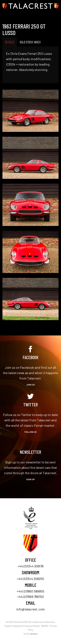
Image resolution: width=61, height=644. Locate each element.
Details (10, 42)
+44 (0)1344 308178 (31, 566)
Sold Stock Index (30, 42)
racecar (34, 634)
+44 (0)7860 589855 (30, 591)
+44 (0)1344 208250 (31, 579)
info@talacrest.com (30, 609)
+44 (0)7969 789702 (31, 597)
